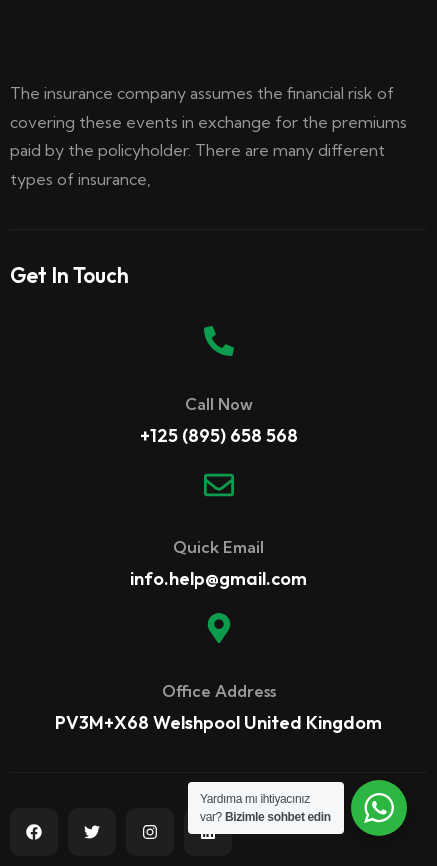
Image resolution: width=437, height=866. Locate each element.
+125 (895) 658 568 (219, 435)
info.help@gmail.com (218, 578)
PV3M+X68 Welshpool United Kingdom (218, 722)
